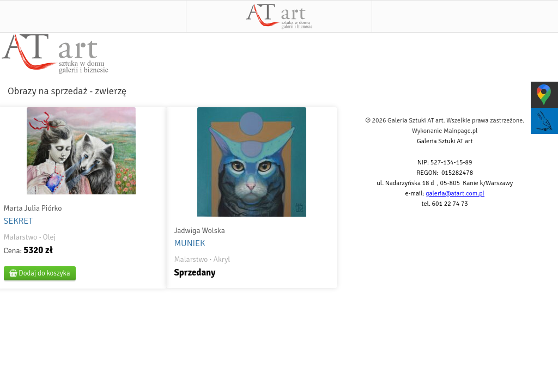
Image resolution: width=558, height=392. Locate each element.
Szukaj (465, 16)
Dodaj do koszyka (40, 273)
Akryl (222, 259)
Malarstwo (21, 237)
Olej (50, 237)
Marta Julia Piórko (33, 208)
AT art (279, 16)
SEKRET (18, 221)
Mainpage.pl (461, 131)
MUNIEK (189, 243)
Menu (93, 16)
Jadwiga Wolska (199, 231)
